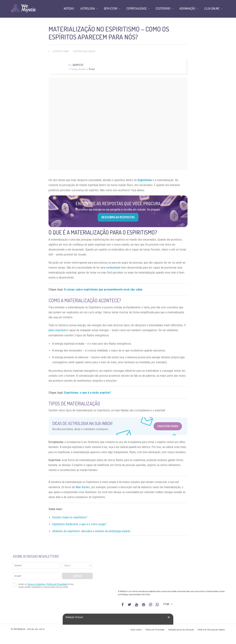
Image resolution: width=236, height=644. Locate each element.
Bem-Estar (111, 8)
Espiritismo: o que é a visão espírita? (87, 393)
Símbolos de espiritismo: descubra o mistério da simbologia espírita (91, 531)
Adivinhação (187, 8)
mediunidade (113, 268)
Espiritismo (61, 51)
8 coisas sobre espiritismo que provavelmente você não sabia (103, 289)
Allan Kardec (83, 487)
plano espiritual (57, 330)
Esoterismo (163, 8)
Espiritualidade (85, 51)
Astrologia (88, 8)
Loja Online (212, 8)
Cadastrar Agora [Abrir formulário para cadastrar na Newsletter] (168, 426)
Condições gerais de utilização (181, 630)
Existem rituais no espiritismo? (70, 517)
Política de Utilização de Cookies (211, 630)
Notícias (69, 8)
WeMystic (78, 65)
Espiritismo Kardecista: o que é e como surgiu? (79, 524)
